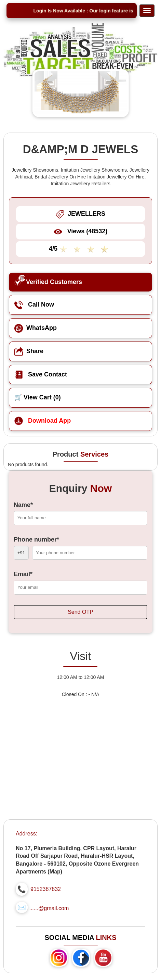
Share (29, 351)
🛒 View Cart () (38, 397)
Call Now (34, 305)
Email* (23, 574)
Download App (43, 421)
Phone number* (36, 539)
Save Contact (41, 374)
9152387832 (46, 889)
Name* (23, 505)
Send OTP (80, 612)
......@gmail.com (49, 908)
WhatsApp (36, 328)
